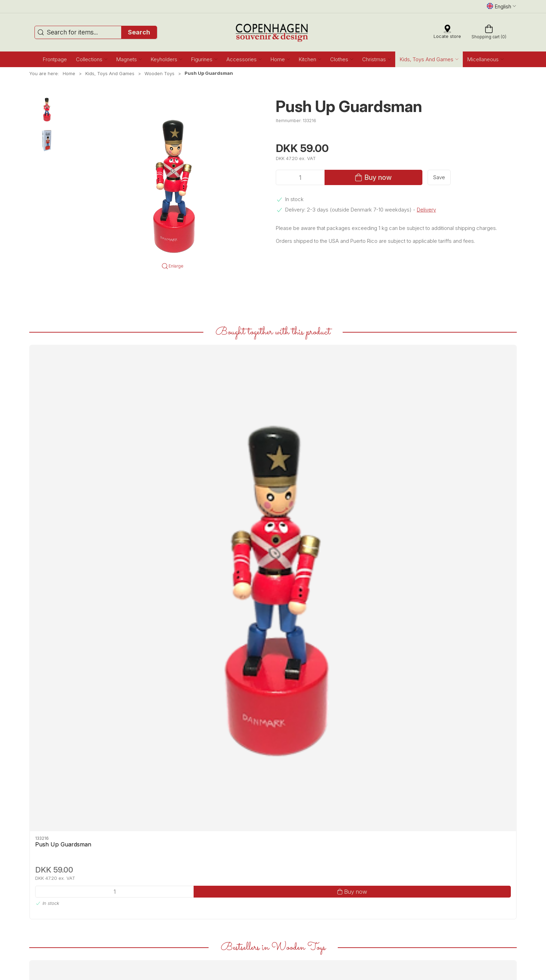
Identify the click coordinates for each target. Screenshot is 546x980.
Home (69, 73)
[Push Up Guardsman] (76, 391)
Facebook (46, 858)
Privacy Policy (290, 903)
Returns (284, 881)
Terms (283, 896)
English (502, 6)
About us (286, 858)
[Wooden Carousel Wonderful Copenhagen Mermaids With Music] (76, 612)
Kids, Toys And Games (110, 73)
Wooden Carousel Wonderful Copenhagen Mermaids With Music (74, 679)
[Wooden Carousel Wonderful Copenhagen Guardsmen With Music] (174, 612)
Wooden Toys (159, 73)
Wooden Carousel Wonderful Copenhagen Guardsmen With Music (174, 679)
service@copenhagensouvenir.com (191, 881)
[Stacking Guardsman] (372, 612)
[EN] (273, 32)
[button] (92, 59)
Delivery (426, 210)
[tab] (268, 759)
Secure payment (293, 888)
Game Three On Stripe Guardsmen (460, 675)
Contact (284, 866)
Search (139, 32)
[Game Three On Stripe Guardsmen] (470, 612)
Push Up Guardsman (63, 451)
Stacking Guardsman (359, 671)
